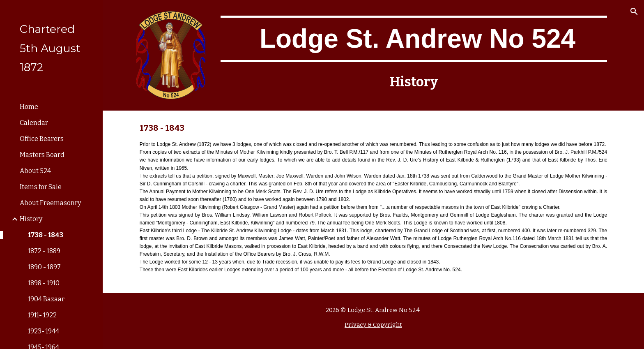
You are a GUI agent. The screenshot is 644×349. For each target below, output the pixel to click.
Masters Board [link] (42, 155)
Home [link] (29, 107)
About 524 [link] (35, 171)
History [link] (31, 219)
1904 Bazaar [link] (46, 299)
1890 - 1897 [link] (44, 267)
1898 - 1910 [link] (44, 283)
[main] (414, 39)
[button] (634, 12)
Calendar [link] (34, 123)
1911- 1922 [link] (42, 315)
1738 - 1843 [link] (46, 235)
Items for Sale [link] (41, 187)
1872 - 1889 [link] (44, 251)
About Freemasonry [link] (50, 203)
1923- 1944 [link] (44, 331)
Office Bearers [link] (42, 139)
